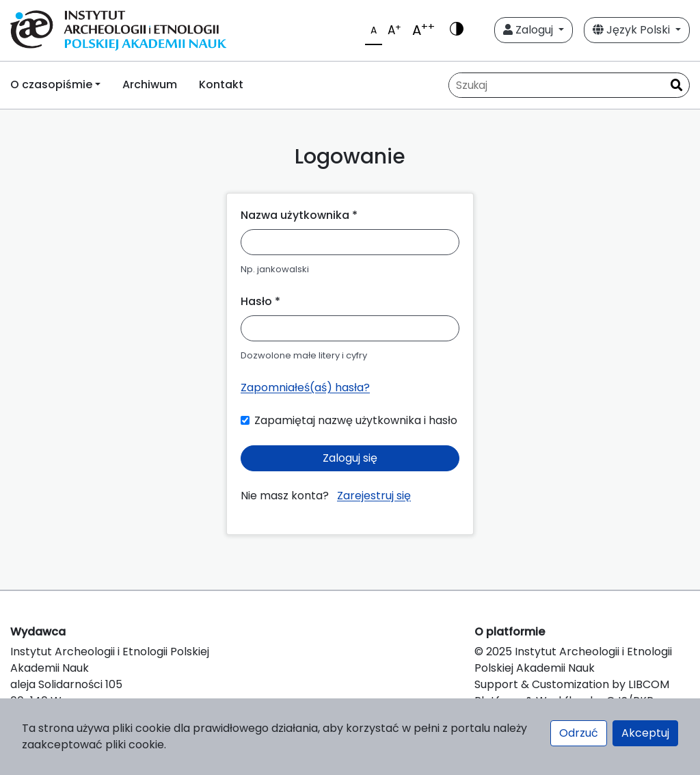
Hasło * (260, 301)
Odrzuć (579, 733)
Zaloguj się (350, 458)
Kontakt (221, 84)
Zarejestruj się (374, 496)
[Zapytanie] (556, 85)
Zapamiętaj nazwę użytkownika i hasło (356, 420)
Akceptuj (645, 733)
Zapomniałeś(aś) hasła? (305, 387)
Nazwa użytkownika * (299, 215)
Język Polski (633, 30)
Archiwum (150, 84)
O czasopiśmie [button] (51, 84)
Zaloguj (529, 30)
